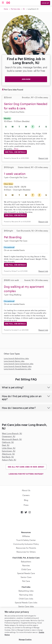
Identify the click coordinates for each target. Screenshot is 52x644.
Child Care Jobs (26, 599)
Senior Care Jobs (26, 606)
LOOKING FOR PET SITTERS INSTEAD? (26, 474)
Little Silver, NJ (9, 448)
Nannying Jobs (26, 595)
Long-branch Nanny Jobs (14, 361)
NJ (24, 9)
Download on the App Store (26, 522)
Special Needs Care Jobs (26, 602)
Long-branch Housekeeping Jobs (18, 369)
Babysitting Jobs (26, 591)
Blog (26, 500)
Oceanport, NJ (9, 436)
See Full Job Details (15, 152)
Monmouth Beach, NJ (12, 439)
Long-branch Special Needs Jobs (18, 366)
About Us (26, 490)
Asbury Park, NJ (9, 460)
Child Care (26, 569)
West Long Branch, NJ (12, 433)
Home (6, 9)
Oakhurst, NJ (8, 442)
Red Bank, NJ (8, 457)
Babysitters (26, 562)
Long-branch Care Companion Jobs (19, 364)
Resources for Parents (26, 548)
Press (26, 505)
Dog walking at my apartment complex (24, 289)
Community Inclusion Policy (26, 544)
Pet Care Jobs (16, 9)
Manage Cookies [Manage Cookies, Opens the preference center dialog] (25, 639)
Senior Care (26, 577)
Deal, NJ (6, 445)
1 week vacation (15, 174)
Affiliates (26, 536)
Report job (43, 158)
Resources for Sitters (26, 552)
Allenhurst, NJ (8, 454)
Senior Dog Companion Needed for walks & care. (26, 106)
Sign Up (45, 3)
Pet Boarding (13, 237)
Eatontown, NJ (9, 451)
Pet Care (26, 581)
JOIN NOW (26, 79)
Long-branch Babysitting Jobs (16, 358)
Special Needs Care (26, 573)
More (16, 149)
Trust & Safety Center (26, 540)
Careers (26, 495)
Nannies (26, 565)
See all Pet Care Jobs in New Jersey (26, 467)
